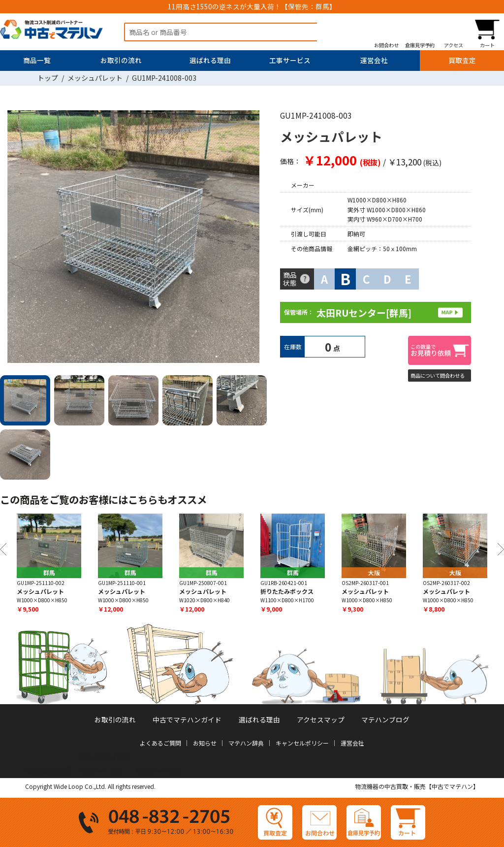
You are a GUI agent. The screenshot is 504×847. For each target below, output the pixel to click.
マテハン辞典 (246, 743)
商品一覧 (37, 60)
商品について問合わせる (438, 375)
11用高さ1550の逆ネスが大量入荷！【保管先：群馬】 (252, 6)
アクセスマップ (321, 719)
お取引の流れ (121, 60)
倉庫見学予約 (420, 45)
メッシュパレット (95, 78)
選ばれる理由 (210, 60)
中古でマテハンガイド (187, 719)
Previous (3, 549)
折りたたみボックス (287, 591)
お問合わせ (386, 45)
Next (255, 239)
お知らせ (205, 743)
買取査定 (462, 60)
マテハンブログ (385, 719)
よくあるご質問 (160, 743)
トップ (48, 78)
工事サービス (290, 60)
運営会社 (374, 60)
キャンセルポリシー (302, 743)
